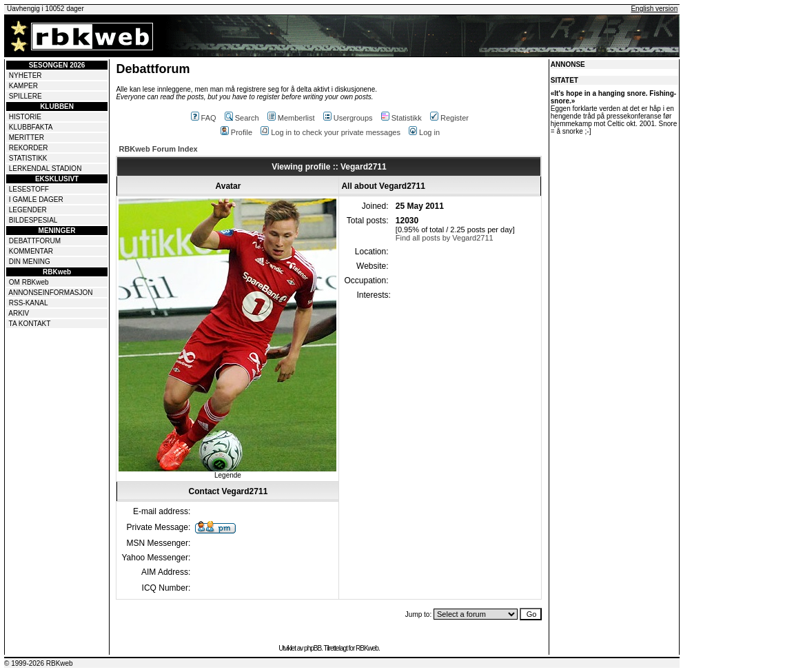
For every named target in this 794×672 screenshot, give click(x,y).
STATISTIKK (28, 158)
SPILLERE (26, 96)
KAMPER (23, 86)
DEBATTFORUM (35, 241)
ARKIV (19, 313)
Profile (236, 132)
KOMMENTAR (31, 251)
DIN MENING (30, 262)
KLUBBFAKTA (31, 127)
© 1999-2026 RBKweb (39, 663)
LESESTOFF (29, 189)
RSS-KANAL (29, 303)
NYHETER (26, 75)
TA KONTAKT (30, 324)
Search (242, 118)
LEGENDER (28, 210)
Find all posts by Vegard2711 (445, 238)
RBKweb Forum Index (158, 149)
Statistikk (401, 118)
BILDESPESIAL (33, 220)
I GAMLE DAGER (36, 200)
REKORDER (29, 148)
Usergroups (348, 118)
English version (654, 9)
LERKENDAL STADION (45, 169)
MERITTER (27, 138)
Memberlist (291, 118)
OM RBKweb (29, 282)
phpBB (313, 648)
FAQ (204, 118)
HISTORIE (25, 117)
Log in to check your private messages (330, 132)
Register (449, 118)
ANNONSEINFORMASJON (50, 293)
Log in (424, 132)
